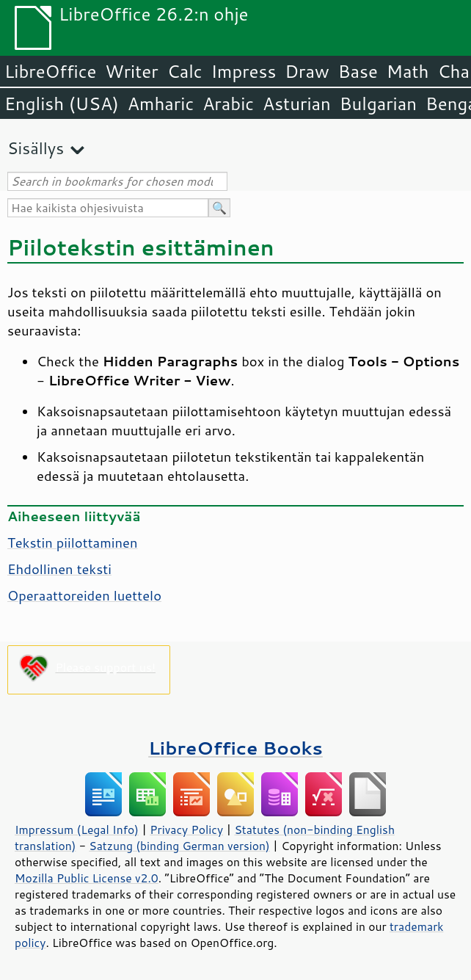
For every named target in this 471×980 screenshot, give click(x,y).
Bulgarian (378, 104)
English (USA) (62, 104)
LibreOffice (50, 71)
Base (358, 71)
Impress (244, 71)
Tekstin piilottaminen (73, 542)
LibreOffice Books (235, 748)
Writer (131, 71)
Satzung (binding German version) (179, 846)
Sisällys (36, 148)
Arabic (228, 104)
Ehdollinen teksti (59, 569)
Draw (307, 71)
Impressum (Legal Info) (77, 830)
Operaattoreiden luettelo (84, 595)
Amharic (161, 104)
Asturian (297, 104)
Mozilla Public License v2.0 (87, 878)
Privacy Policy (186, 830)
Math (408, 71)
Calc (185, 71)
